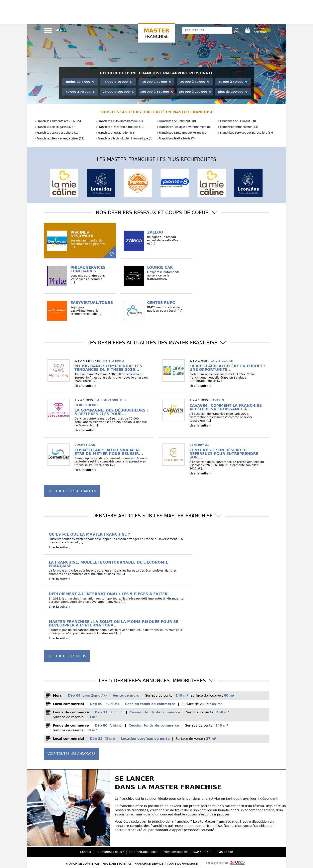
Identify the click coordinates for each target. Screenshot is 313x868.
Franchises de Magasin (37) (53, 127)
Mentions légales (176, 852)
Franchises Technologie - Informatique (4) (124, 138)
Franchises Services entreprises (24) (59, 138)
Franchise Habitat (117, 864)
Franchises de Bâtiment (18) (176, 121)
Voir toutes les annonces (71, 754)
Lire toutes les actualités (72, 491)
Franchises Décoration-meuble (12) (120, 127)
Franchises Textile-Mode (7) (176, 138)
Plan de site (225, 852)
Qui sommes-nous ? (110, 852)
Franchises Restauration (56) (115, 133)
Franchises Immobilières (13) (238, 127)
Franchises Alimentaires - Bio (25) (57, 121)
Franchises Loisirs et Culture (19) (57, 133)
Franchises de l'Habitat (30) (237, 121)
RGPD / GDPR (202, 852)
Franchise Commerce (82, 864)
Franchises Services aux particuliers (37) (245, 133)
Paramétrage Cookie (144, 852)
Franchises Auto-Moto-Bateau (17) (119, 121)
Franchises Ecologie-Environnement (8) (184, 127)
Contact (86, 852)
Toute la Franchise (182, 864)
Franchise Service (149, 864)
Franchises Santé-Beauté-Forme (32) (182, 133)
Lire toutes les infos (67, 656)
